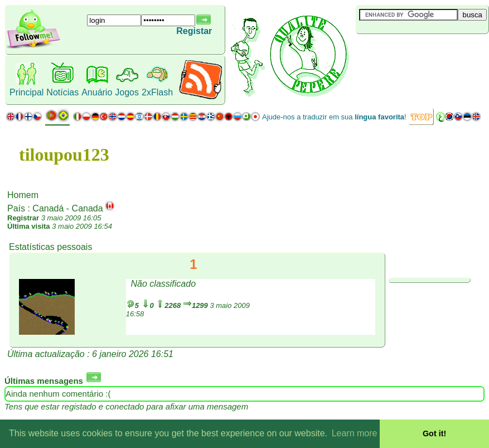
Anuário (97, 92)
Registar (194, 31)
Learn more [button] (355, 433)
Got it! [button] (434, 433)
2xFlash (157, 92)
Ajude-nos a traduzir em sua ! (334, 117)
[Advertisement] (422, 52)
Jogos (127, 92)
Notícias (62, 92)
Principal (26, 92)
